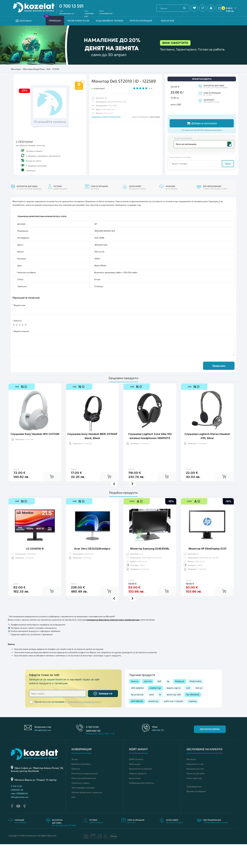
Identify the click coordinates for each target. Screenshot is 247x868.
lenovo (135, 705)
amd (151, 718)
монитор (154, 725)
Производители (194, 810)
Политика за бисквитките (84, 802)
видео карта (174, 712)
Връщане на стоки (195, 792)
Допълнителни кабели (181, 117)
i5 (160, 718)
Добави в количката (202, 150)
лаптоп (148, 705)
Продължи (219, 389)
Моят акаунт (135, 788)
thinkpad (180, 705)
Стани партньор (194, 802)
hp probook (137, 718)
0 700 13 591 (71, 6)
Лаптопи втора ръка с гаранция (87, 816)
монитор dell (174, 718)
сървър (193, 725)
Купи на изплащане (141, 21)
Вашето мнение (21, 355)
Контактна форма (210, 753)
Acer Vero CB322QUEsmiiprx (92, 563)
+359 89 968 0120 (106, 13)
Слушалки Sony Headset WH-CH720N (35, 448)
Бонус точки (135, 802)
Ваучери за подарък (196, 815)
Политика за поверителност (85, 797)
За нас (75, 783)
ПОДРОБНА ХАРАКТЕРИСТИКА (106, 117)
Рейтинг (18, 344)
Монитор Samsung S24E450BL (150, 563)
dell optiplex (138, 712)
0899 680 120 (93, 754)
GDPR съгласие (136, 783)
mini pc (199, 712)
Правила (76, 792)
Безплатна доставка (81, 788)
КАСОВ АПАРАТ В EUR (78, 21)
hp (168, 705)
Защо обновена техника (109, 21)
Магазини (191, 783)
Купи (228, 191)
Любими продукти (138, 797)
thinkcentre (196, 705)
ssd (188, 712)
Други (173, 133)
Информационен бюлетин (142, 807)
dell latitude (137, 725)
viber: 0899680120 (19, 817)
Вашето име (20, 329)
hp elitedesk (193, 718)
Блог (74, 821)
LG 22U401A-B (35, 563)
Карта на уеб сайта (196, 797)
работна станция (173, 725)
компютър (155, 712)
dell (159, 705)
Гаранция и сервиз (81, 807)
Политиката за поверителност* (84, 726)
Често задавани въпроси (83, 811)
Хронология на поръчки (141, 792)
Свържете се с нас (195, 788)
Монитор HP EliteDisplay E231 (207, 563)
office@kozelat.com (67, 13)
